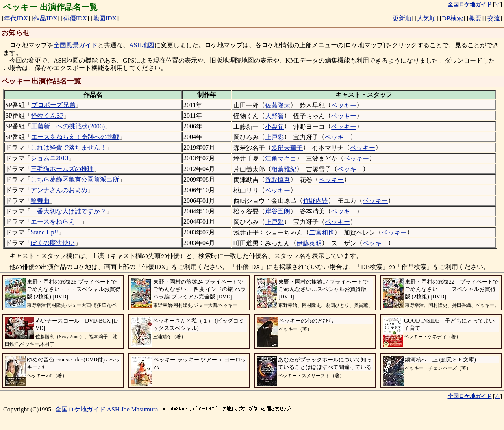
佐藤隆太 (278, 105)
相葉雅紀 (284, 169)
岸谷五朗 (278, 211)
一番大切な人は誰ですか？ (69, 211)
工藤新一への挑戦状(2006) (68, 126)
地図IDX (105, 18)
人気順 (426, 18)
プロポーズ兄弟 (53, 105)
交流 (494, 18)
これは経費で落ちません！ (69, 147)
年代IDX (16, 18)
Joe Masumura (140, 409)
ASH (113, 409)
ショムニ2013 (50, 158)
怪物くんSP (47, 116)
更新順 (402, 18)
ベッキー (344, 105)
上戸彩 (274, 137)
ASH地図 (142, 45)
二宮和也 (322, 233)
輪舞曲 (40, 201)
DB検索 (452, 18)
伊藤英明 (309, 243)
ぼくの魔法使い (53, 243)
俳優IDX (75, 18)
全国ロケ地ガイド (80, 409)
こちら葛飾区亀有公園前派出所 (75, 179)
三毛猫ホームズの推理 (62, 169)
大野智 (274, 116)
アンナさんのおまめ (59, 190)
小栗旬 (274, 127)
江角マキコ (281, 158)
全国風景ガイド (76, 45)
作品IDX (45, 18)
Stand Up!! (45, 232)
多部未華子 (287, 148)
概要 (475, 18)
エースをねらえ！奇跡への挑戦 (75, 137)
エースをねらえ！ (56, 221)
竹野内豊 (315, 201)
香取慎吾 (278, 180)
